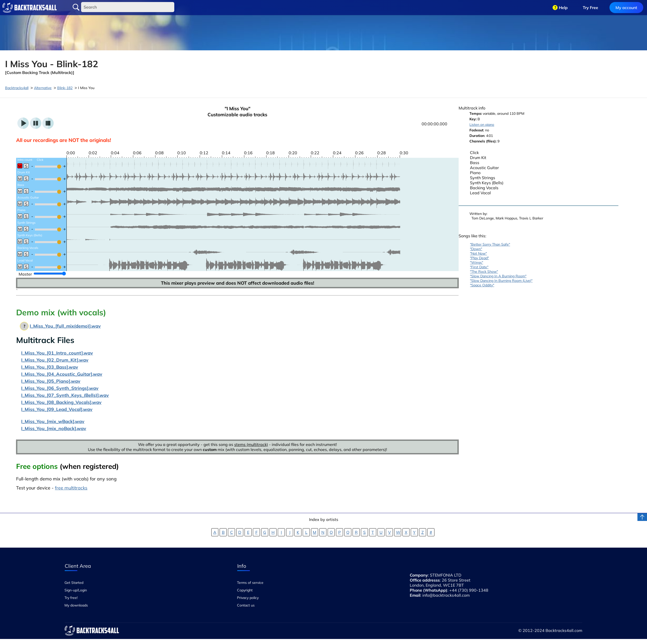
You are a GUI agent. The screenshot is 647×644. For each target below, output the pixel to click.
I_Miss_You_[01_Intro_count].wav (57, 353)
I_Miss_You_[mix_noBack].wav (54, 428)
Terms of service (250, 583)
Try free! (71, 598)
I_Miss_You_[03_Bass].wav (50, 367)
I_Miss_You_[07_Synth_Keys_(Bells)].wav (65, 395)
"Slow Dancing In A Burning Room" (498, 276)
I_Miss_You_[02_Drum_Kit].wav (55, 360)
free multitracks (71, 488)
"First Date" (479, 267)
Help (563, 8)
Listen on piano (482, 125)
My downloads (76, 605)
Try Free (590, 8)
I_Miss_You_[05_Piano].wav (51, 381)
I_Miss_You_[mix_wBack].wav (53, 421)
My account (626, 8)
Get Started (74, 583)
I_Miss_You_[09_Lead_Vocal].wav (57, 409)
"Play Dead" (479, 258)
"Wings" (476, 262)
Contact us (246, 605)
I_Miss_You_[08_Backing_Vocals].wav (61, 402)
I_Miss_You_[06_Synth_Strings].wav (60, 388)
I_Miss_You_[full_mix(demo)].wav (65, 326)
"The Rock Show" (484, 272)
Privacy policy (248, 598)
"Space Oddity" (482, 285)
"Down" (476, 249)
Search (76, 7)
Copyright (245, 590)
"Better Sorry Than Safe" (490, 244)
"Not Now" (478, 253)
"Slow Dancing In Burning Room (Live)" (501, 281)
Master (25, 274)
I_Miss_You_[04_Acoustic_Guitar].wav (62, 374)
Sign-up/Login (76, 590)
